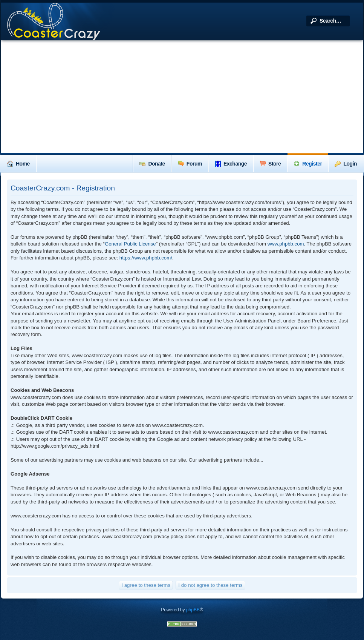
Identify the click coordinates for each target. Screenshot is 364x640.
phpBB (193, 610)
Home (18, 164)
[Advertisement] (182, 97)
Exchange (231, 164)
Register (308, 164)
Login (346, 164)
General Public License (130, 244)
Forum (190, 164)
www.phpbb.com (286, 244)
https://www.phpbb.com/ (146, 258)
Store (270, 164)
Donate (152, 164)
